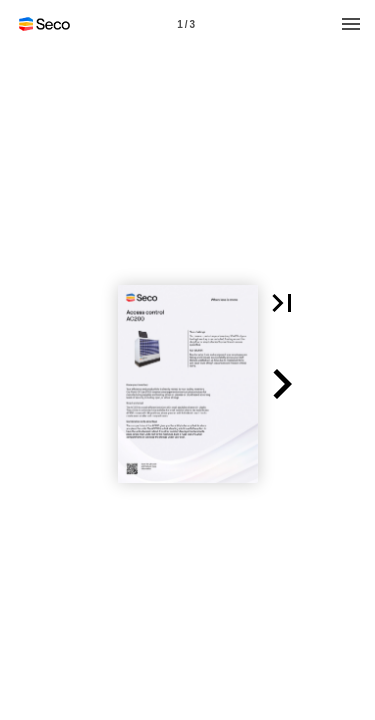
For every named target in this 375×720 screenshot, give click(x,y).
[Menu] (351, 24)
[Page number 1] (186, 24)
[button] (282, 303)
